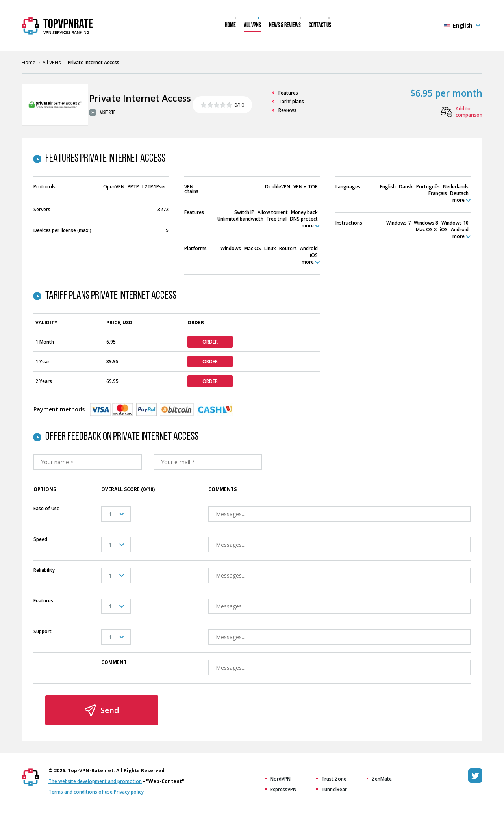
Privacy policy (129, 792)
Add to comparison (469, 112)
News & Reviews (285, 26)
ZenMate (382, 779)
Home (230, 26)
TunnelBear (334, 790)
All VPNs (252, 26)
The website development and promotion (95, 781)
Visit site (108, 113)
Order (210, 342)
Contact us (320, 26)
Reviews (287, 110)
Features (288, 93)
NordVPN (280, 779)
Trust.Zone (334, 779)
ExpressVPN (283, 790)
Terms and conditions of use (81, 792)
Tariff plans (291, 101)
